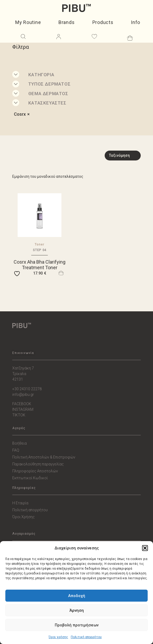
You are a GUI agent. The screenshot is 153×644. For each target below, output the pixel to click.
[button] (145, 548)
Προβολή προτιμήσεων (77, 625)
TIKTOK (19, 415)
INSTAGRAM (23, 409)
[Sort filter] (123, 156)
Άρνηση (77, 610)
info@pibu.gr (23, 395)
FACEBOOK (22, 404)
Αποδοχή (77, 596)
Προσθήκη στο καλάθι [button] (61, 273)
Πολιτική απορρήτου (86, 637)
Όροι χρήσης (58, 637)
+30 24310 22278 (27, 389)
